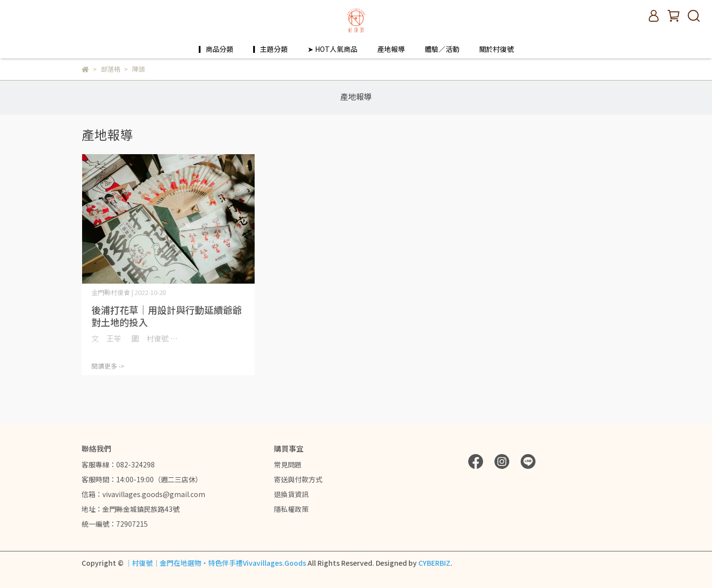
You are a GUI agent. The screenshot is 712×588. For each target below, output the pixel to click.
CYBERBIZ (434, 563)
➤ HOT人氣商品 (333, 49)
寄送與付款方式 (298, 479)
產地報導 (391, 49)
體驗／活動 (442, 49)
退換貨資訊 (291, 494)
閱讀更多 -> (108, 366)
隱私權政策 (291, 509)
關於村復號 (496, 49)
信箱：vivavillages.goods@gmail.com (143, 494)
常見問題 (288, 464)
